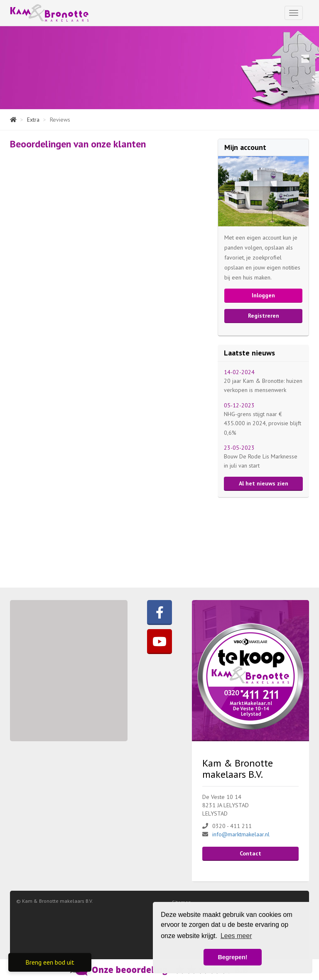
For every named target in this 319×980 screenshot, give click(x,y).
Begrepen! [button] (232, 957)
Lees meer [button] (236, 936)
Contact (250, 853)
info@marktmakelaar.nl (241, 834)
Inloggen (263, 295)
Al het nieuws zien (264, 483)
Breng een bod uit (50, 962)
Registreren (264, 316)
